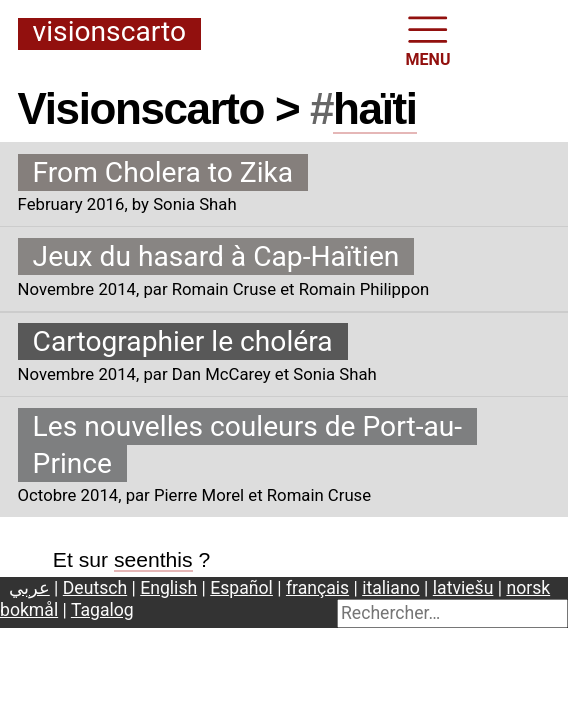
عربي (29, 588)
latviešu (463, 588)
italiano (391, 588)
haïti (374, 108)
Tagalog (102, 610)
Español (241, 588)
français (317, 588)
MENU (428, 39)
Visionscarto (109, 33)
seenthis (153, 559)
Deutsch (95, 588)
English (168, 588)
